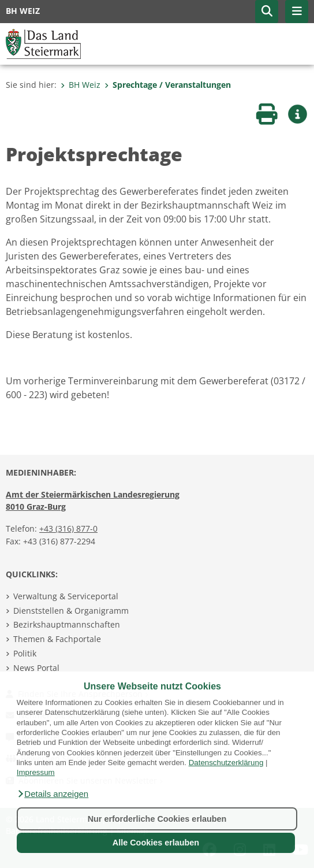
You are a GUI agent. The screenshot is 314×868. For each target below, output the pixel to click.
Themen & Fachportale (57, 639)
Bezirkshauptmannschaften (67, 624)
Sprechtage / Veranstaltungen (168, 85)
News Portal (36, 668)
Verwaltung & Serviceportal (66, 596)
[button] (53, 794)
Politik (25, 653)
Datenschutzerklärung (226, 763)
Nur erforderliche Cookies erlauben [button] (157, 819)
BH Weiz (81, 85)
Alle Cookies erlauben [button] (156, 843)
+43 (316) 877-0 (68, 528)
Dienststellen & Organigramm (71, 611)
